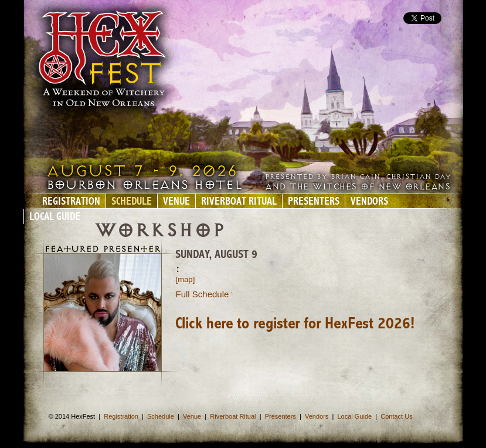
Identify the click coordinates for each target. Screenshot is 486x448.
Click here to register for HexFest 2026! (295, 324)
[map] (186, 279)
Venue (176, 202)
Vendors (369, 202)
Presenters (314, 202)
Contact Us (396, 416)
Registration (71, 202)
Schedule (132, 202)
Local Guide (55, 217)
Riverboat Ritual (239, 202)
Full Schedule (203, 294)
